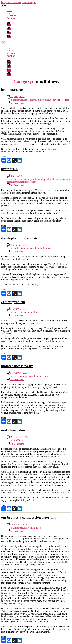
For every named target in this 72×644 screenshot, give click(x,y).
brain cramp (17, 108)
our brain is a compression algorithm (29, 517)
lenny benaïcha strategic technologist (18, 2)
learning (41, 179)
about (10, 10)
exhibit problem (13, 302)
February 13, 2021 (19, 309)
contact (10, 13)
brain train (9, 169)
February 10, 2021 (19, 373)
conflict (17, 248)
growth (33, 100)
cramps (26, 213)
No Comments (17, 103)
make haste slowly (15, 430)
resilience (25, 182)
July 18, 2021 (17, 176)
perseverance (56, 100)
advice (16, 376)
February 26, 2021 (19, 245)
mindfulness (43, 100)
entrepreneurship (21, 100)
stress (66, 100)
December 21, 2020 (19, 437)
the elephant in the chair (19, 238)
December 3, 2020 (19, 524)
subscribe (11, 16)
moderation (64, 179)
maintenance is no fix (17, 366)
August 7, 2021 (17, 96)
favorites (11, 18)
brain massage (12, 89)
